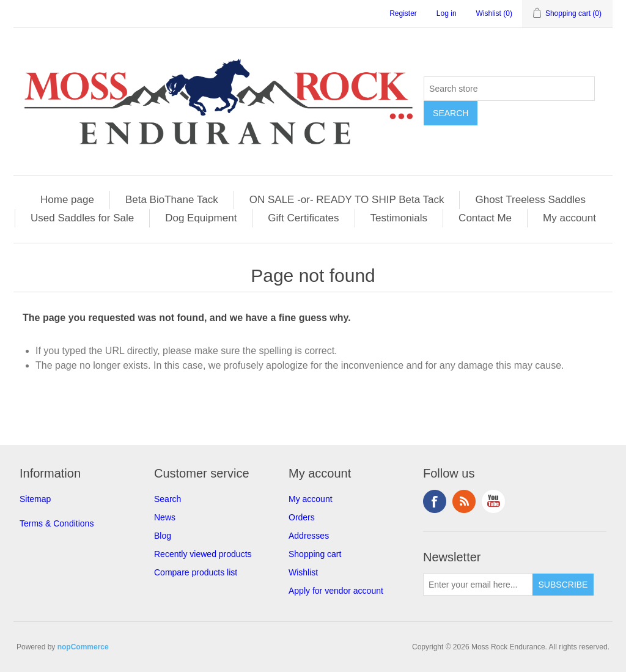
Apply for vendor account (336, 591)
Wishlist (303, 572)
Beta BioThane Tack (172, 200)
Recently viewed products (203, 554)
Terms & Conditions (57, 523)
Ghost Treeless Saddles (530, 200)
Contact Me (485, 218)
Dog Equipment (201, 218)
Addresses (309, 536)
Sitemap (35, 499)
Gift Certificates (303, 218)
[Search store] (509, 89)
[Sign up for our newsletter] (478, 585)
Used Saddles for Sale (82, 218)
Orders (302, 517)
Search (168, 499)
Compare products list (196, 572)
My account (569, 218)
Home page (67, 200)
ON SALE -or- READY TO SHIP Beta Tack (347, 200)
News (165, 517)
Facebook (435, 501)
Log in (447, 13)
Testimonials (399, 218)
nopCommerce (83, 647)
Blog (163, 536)
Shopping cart (315, 554)
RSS (464, 501)
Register (403, 13)
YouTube (493, 501)
